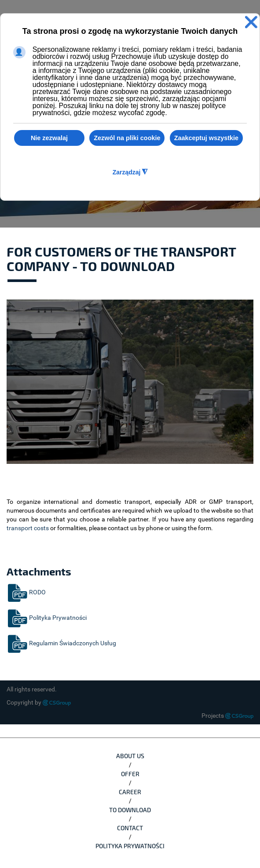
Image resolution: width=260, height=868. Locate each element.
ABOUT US (130, 756)
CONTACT (130, 828)
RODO (26, 592)
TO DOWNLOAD (130, 810)
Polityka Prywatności (47, 618)
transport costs (28, 528)
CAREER (130, 792)
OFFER (130, 774)
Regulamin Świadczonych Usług (61, 643)
